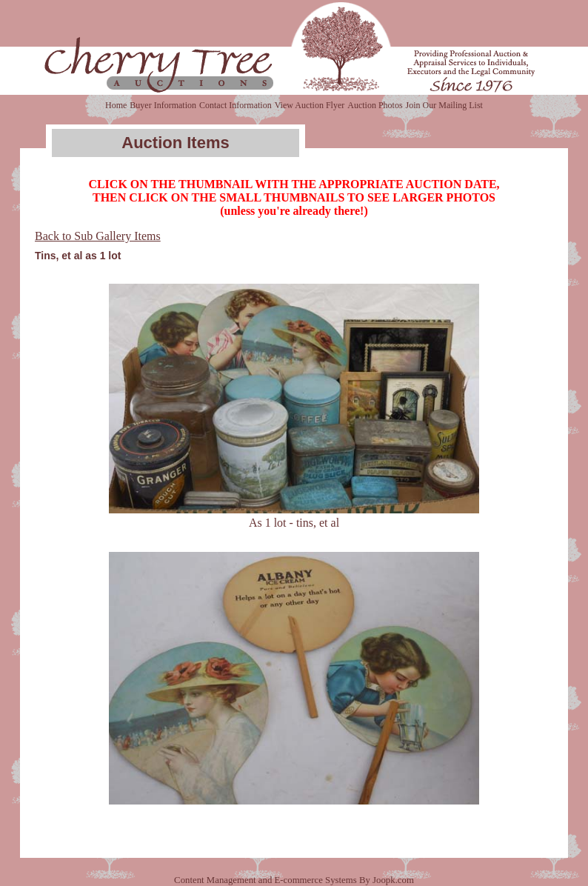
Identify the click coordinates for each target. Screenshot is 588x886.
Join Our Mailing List (444, 105)
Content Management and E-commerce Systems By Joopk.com (294, 880)
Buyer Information (163, 105)
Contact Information (235, 105)
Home (116, 105)
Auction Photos (375, 105)
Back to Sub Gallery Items (98, 236)
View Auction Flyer (310, 105)
